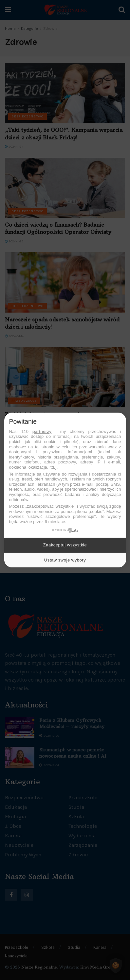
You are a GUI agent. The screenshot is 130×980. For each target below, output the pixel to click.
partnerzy (42, 431)
